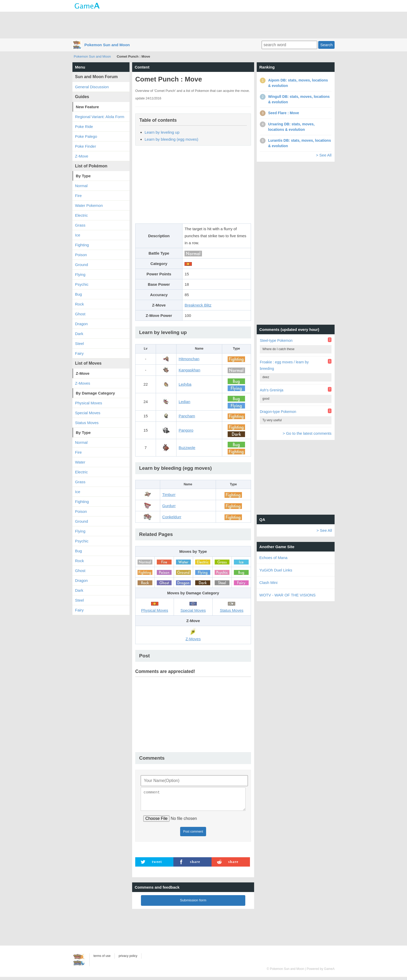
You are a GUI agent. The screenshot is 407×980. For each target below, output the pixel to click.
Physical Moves (89, 403)
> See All (324, 155)
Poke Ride (84, 127)
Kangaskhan (189, 370)
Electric (81, 215)
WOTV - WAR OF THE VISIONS (287, 595)
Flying (80, 274)
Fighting (82, 245)
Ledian (184, 402)
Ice (78, 235)
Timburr (169, 495)
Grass (80, 225)
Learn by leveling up (162, 132)
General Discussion (92, 87)
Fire (78, 196)
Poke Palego (86, 136)
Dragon (81, 324)
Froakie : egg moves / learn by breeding (284, 365)
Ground (82, 265)
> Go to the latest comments (307, 433)
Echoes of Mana (273, 558)
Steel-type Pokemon (276, 341)
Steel (79, 343)
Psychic (82, 284)
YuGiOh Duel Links (276, 570)
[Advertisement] (203, 25)
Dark (79, 334)
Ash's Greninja (272, 390)
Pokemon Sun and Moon (107, 45)
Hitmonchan (189, 359)
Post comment (193, 835)
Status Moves (87, 423)
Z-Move (82, 156)
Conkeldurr (172, 517)
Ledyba (185, 384)
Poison (81, 255)
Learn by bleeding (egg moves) (171, 139)
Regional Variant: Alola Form (100, 117)
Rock (79, 304)
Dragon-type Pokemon (278, 412)
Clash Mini (268, 583)
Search (327, 45)
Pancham (187, 416)
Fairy (79, 353)
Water (80, 462)
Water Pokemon (89, 205)
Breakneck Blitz (198, 305)
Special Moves (88, 413)
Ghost (80, 314)
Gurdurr (169, 506)
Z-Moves (83, 383)
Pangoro (186, 430)
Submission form (193, 903)
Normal (81, 186)
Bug (79, 294)
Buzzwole (187, 448)
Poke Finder (86, 146)
